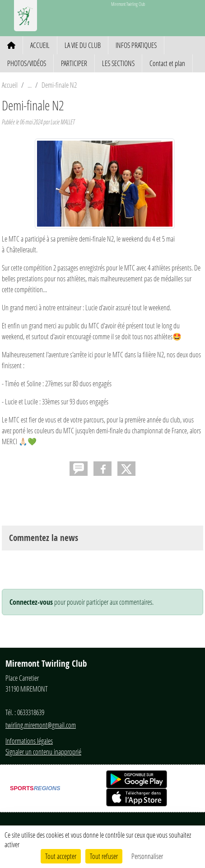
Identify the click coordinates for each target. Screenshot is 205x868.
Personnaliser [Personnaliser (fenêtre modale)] (147, 856)
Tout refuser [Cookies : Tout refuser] (104, 856)
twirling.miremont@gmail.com (41, 725)
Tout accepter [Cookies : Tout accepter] (61, 856)
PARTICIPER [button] (74, 63)
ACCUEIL (40, 45)
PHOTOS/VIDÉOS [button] (27, 63)
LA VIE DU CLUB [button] (83, 45)
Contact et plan (167, 63)
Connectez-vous (31, 602)
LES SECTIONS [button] (118, 63)
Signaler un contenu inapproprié (43, 752)
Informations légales (29, 741)
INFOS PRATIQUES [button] (136, 45)
